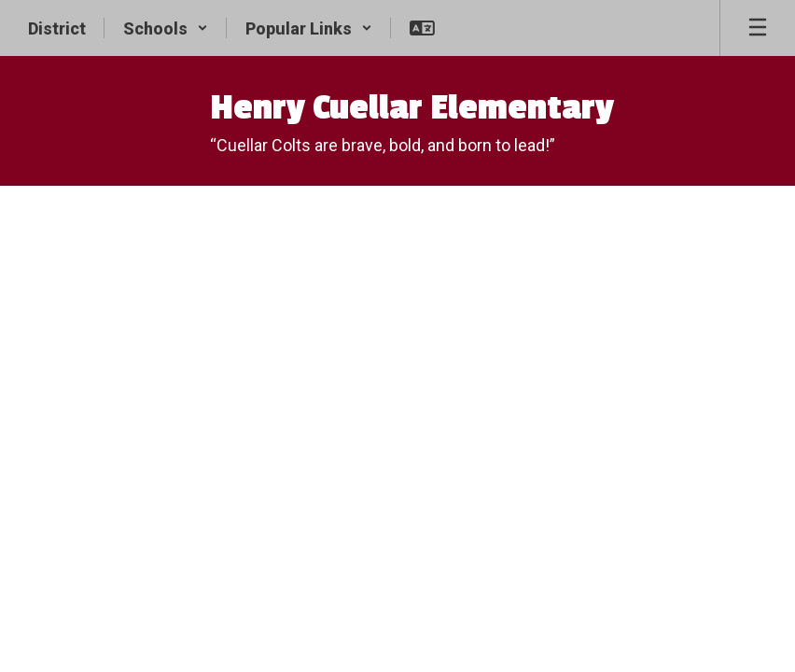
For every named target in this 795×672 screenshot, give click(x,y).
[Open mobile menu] (758, 28)
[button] (166, 28)
